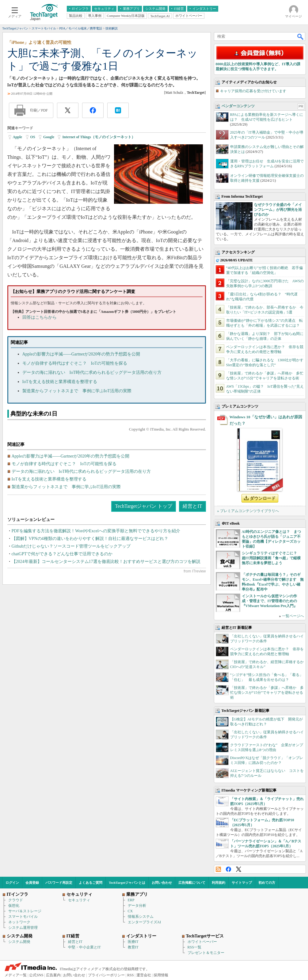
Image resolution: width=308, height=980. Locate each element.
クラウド (16, 900)
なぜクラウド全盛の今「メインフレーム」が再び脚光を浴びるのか (278, 210)
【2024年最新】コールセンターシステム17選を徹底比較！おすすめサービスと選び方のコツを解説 (106, 562)
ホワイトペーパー (202, 942)
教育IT (133, 947)
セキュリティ (79, 900)
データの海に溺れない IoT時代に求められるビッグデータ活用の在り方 (92, 372)
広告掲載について (192, 883)
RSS (218, 869)
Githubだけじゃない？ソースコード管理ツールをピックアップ (71, 546)
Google (49, 137)
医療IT (133, 942)
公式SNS (36, 975)
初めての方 (267, 883)
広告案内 (53, 975)
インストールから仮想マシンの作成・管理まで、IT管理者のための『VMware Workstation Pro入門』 (270, 601)
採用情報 (161, 975)
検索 (301, 36)
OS (33, 137)
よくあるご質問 (91, 883)
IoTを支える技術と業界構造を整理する (60, 382)
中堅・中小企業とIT (84, 947)
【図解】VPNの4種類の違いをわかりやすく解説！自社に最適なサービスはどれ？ (90, 539)
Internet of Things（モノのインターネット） (99, 137)
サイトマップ (242, 883)
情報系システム (141, 917)
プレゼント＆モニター (206, 953)
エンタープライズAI (144, 922)
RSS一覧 (194, 947)
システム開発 (19, 942)
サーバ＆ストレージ (25, 911)
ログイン (12, 883)
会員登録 (32, 883)
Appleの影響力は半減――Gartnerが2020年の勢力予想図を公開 (81, 354)
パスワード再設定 (59, 883)
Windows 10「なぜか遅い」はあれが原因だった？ (266, 420)
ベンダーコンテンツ (238, 106)
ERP (131, 900)
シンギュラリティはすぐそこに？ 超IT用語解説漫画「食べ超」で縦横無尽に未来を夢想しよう (271, 558)
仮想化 (14, 906)
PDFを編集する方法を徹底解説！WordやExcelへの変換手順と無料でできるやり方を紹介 (96, 531)
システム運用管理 (23, 928)
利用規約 (219, 883)
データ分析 (137, 906)
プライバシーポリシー (106, 975)
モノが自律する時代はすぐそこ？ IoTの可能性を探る (75, 363)
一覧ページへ (293, 616)
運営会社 (144, 975)
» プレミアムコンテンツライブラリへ (248, 511)
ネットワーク (19, 922)
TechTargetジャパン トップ (144, 506)
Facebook (228, 869)
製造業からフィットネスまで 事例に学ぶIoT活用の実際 (77, 391)
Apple (18, 137)
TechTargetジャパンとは (127, 883)
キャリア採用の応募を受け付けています (253, 91)
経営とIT (192, 506)
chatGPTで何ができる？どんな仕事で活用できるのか (62, 554)
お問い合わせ (162, 883)
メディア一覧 (16, 975)
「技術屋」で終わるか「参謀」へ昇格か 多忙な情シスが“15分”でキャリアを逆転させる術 (267, 693)
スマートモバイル (23, 917)
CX (130, 911)
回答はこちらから (40, 317)
